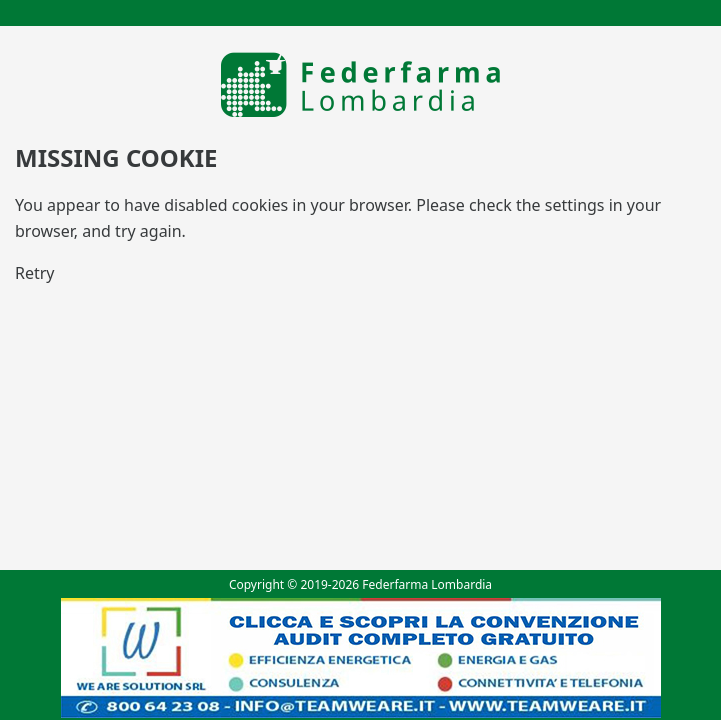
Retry (35, 273)
